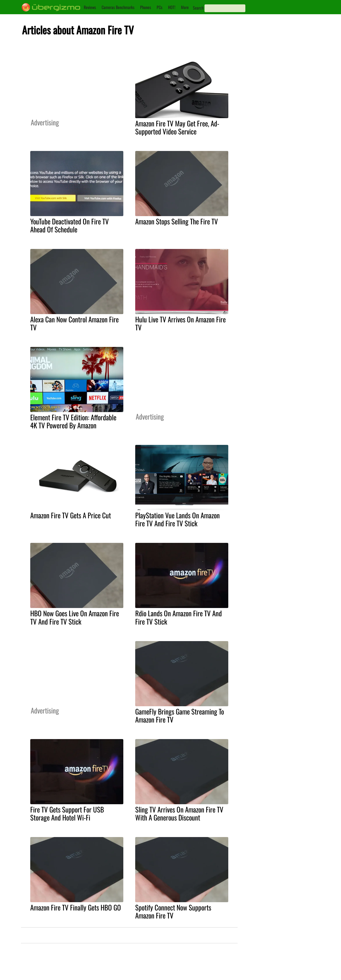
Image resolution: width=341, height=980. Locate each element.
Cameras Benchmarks (118, 7)
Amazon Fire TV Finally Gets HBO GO (76, 907)
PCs (160, 7)
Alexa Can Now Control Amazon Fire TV (74, 323)
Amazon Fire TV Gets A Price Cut (71, 515)
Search (198, 8)
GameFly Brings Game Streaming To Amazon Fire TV (180, 715)
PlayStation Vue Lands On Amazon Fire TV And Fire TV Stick (177, 519)
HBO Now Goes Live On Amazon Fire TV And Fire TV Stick (75, 617)
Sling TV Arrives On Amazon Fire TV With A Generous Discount (179, 813)
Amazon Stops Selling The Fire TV (177, 221)
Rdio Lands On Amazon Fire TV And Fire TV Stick (179, 617)
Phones (146, 7)
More (185, 7)
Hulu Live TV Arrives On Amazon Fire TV (180, 323)
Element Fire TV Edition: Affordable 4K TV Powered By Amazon (73, 421)
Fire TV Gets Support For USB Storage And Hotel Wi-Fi (67, 813)
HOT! (172, 7)
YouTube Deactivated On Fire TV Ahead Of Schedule (70, 225)
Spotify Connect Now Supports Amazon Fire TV (173, 911)
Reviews (90, 7)
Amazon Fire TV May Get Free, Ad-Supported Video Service (177, 127)
